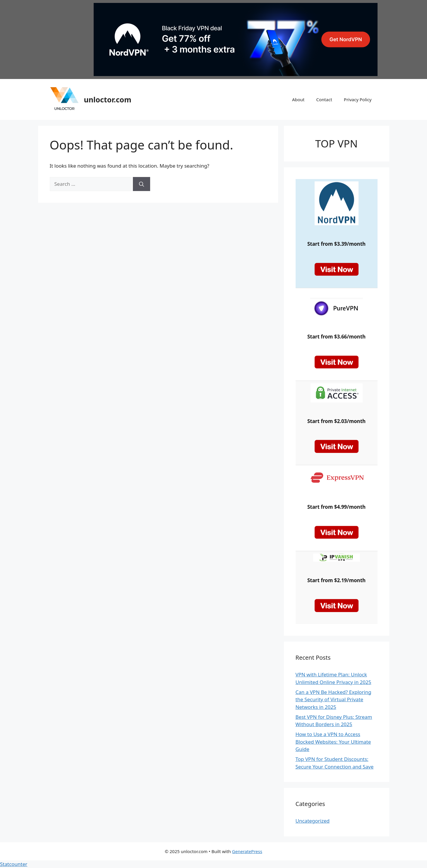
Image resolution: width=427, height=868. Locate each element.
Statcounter (14, 864)
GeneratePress (247, 851)
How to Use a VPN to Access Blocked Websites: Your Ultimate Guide (333, 742)
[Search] (142, 184)
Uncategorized (313, 821)
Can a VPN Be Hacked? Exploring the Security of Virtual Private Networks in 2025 (333, 699)
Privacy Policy (358, 99)
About (298, 99)
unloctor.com (108, 99)
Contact (324, 99)
